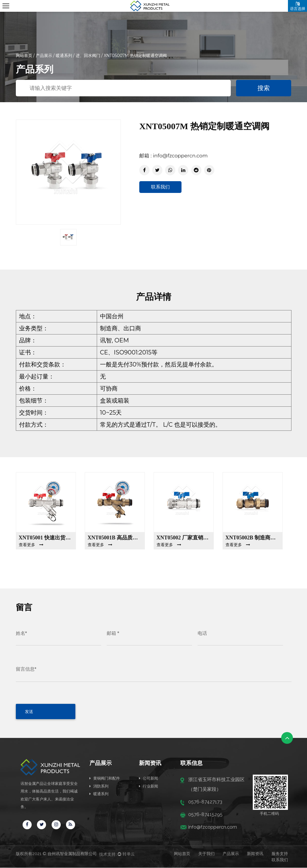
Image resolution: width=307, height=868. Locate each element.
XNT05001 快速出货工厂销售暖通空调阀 (46, 538)
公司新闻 (149, 778)
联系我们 (160, 187)
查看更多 (31, 545)
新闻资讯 (255, 854)
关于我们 (206, 854)
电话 (202, 633)
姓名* (21, 633)
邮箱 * (113, 633)
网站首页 (24, 55)
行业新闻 (149, 786)
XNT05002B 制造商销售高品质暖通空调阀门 (253, 538)
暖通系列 (64, 55)
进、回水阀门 (89, 55)
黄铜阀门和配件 (105, 778)
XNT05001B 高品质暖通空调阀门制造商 (115, 538)
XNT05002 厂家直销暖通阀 (184, 538)
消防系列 (99, 786)
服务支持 (280, 854)
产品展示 (44, 55)
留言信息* (26, 669)
